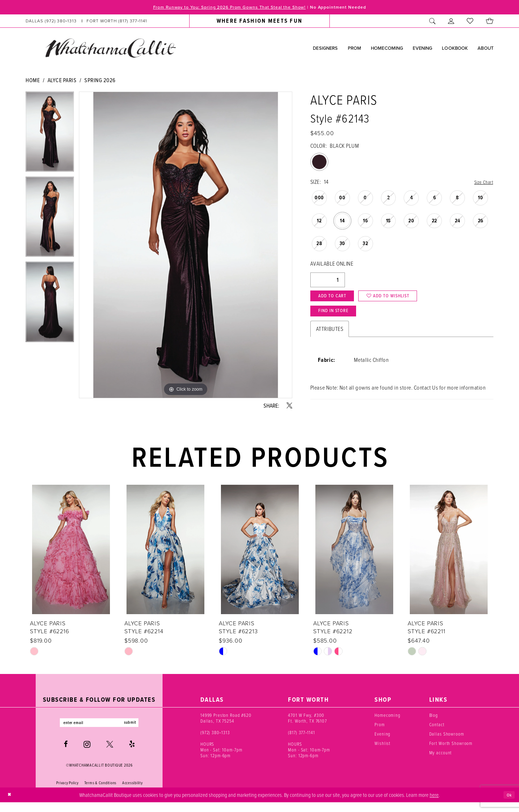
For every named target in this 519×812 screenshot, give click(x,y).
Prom (380, 732)
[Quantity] (328, 282)
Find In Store (339, 319)
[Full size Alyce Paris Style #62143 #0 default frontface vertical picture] (186, 246)
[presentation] (71, 557)
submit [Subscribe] (138, 731)
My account (441, 760)
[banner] (110, 49)
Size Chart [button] (482, 183)
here (434, 804)
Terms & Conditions (100, 793)
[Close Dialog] (11, 805)
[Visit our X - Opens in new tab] (110, 754)
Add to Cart (337, 300)
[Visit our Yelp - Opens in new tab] (132, 754)
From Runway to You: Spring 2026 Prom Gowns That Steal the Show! (222, 8)
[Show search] (432, 22)
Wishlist (382, 751)
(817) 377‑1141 (301, 740)
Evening (382, 741)
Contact (437, 732)
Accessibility (132, 793)
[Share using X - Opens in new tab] (289, 407)
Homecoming (387, 723)
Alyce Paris (62, 81)
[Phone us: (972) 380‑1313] (51, 22)
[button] (451, 22)
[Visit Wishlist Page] (470, 22)
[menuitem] (86, 22)
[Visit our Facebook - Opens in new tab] (66, 754)
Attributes (330, 338)
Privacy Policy (67, 793)
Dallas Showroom (447, 741)
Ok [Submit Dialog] (508, 804)
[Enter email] (99, 731)
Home (33, 81)
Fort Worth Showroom (451, 751)
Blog (434, 723)
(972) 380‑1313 (215, 740)
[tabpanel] (50, 135)
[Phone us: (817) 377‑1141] (117, 22)
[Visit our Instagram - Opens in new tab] (87, 754)
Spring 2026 (100, 81)
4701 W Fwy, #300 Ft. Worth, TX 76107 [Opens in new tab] (307, 726)
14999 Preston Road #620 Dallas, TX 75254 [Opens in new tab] (226, 726)
